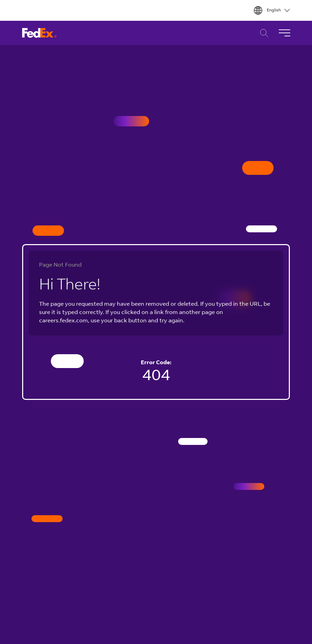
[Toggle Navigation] (284, 33)
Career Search (262, 33)
